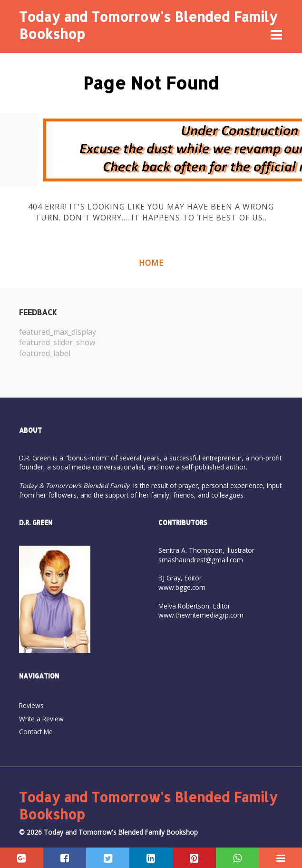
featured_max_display (58, 332)
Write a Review (41, 719)
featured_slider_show (57, 342)
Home (151, 263)
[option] (85, 343)
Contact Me (36, 732)
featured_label (45, 353)
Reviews (31, 705)
